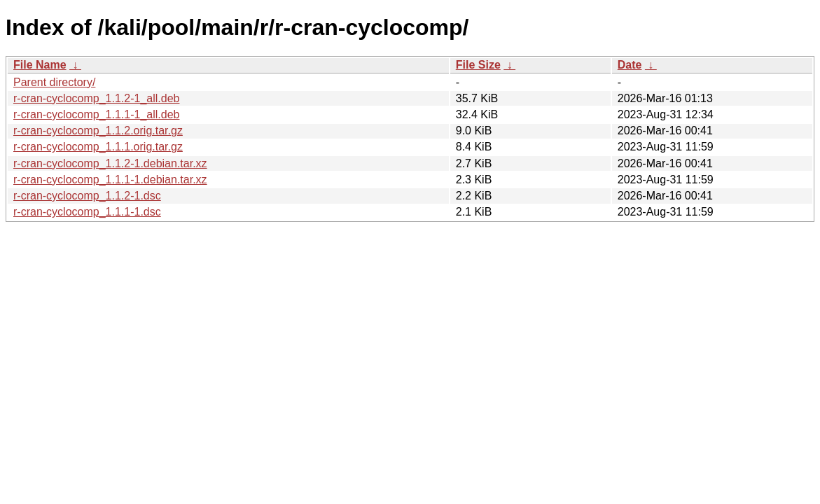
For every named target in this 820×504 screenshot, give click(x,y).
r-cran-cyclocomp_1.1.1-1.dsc (87, 212)
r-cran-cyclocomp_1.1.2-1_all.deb (96, 98)
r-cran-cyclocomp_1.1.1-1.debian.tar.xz (110, 180)
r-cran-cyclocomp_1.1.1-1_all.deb (96, 114)
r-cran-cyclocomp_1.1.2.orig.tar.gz (98, 131)
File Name (40, 65)
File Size (478, 65)
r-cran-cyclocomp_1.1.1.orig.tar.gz (98, 147)
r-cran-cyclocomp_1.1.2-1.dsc (87, 196)
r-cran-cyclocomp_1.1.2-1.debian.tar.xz (110, 163)
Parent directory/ (54, 82)
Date (630, 65)
